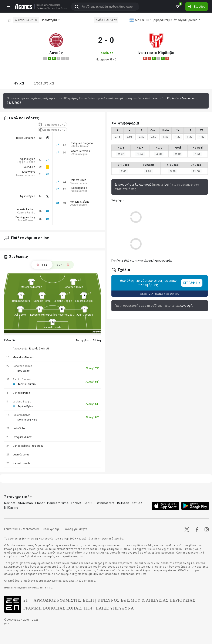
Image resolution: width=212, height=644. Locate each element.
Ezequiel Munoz (40, 315)
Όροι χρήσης (51, 529)
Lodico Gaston (78, 205)
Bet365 (89, 503)
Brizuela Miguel (79, 154)
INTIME (48, 588)
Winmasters (106, 503)
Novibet (10, 503)
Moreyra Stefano (80, 202)
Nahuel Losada (52, 328)
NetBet (137, 503)
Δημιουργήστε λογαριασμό (133, 185)
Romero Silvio (78, 180)
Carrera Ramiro (26, 213)
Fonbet (76, 503)
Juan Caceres (85, 315)
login (167, 185)
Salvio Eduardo (26, 220)
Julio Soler (20, 315)
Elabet (40, 503)
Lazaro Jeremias (80, 151)
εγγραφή (186, 306)
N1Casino (11, 508)
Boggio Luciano (26, 162)
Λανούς (56, 53)
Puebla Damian (79, 191)
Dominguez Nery (25, 217)
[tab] (63, 265)
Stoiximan (26, 503)
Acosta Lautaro (26, 209)
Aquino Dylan (27, 159)
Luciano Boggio (63, 301)
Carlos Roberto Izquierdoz (65, 315)
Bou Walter (29, 172)
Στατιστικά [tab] (44, 83)
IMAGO (36, 588)
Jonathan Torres (73, 287)
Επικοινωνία (12, 529)
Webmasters (31, 529)
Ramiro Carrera (21, 301)
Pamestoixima (58, 503)
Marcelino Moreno (31, 287)
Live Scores (62, 8)
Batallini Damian (80, 146)
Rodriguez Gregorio (81, 143)
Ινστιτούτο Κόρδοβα (156, 53)
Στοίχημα (41, 8)
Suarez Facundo (80, 183)
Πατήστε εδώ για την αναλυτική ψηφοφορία (142, 260)
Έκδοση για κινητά (75, 529)
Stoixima (41, 5)
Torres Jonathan (25, 138)
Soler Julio (29, 167)
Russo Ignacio (78, 188)
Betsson (123, 503)
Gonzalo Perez (42, 301)
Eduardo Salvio (84, 301)
